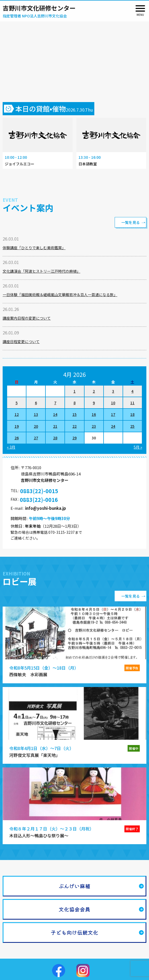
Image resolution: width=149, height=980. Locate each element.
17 (113, 414)
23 (94, 426)
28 (55, 438)
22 (74, 426)
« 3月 (11, 447)
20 (36, 426)
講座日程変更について (21, 342)
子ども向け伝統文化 (74, 932)
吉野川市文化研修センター (39, 8)
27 (36, 438)
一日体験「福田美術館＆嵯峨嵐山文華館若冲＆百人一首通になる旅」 (60, 295)
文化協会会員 (74, 909)
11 (132, 403)
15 (74, 414)
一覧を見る (131, 222)
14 (55, 414)
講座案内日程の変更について (27, 318)
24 (113, 426)
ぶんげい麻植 (74, 886)
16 (94, 414)
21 (55, 426)
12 (17, 414)
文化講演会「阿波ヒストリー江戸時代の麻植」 (41, 271)
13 (36, 414)
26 (17, 438)
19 (17, 426)
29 (74, 438)
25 (132, 426)
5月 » (138, 447)
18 (132, 414)
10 (113, 403)
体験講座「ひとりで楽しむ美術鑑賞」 (34, 248)
